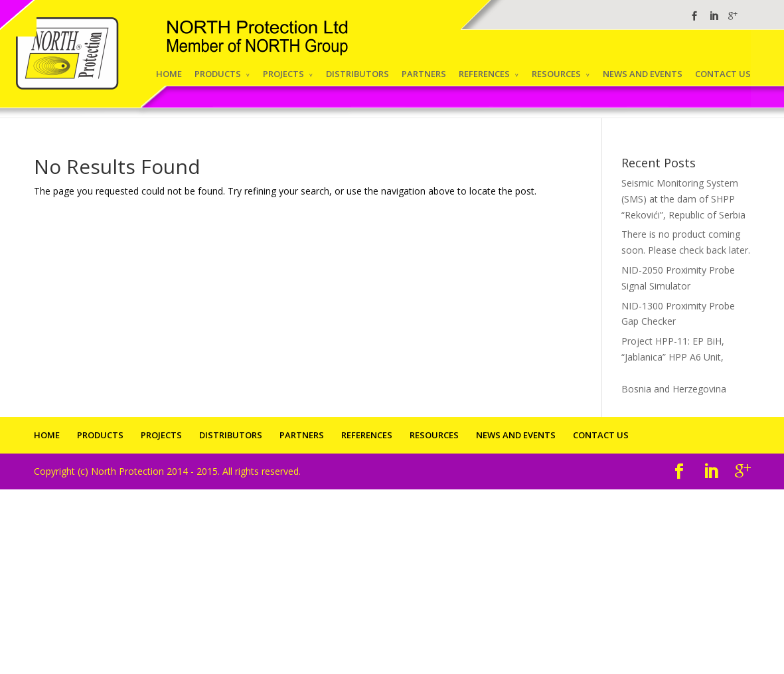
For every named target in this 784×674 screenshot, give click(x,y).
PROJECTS (283, 74)
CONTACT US (723, 74)
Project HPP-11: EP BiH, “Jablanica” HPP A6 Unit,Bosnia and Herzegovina (686, 365)
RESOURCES (556, 74)
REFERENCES (484, 74)
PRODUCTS (218, 74)
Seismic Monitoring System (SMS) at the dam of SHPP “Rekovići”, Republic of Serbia (683, 199)
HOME (169, 74)
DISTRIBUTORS (357, 74)
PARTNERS (424, 74)
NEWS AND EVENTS (643, 74)
